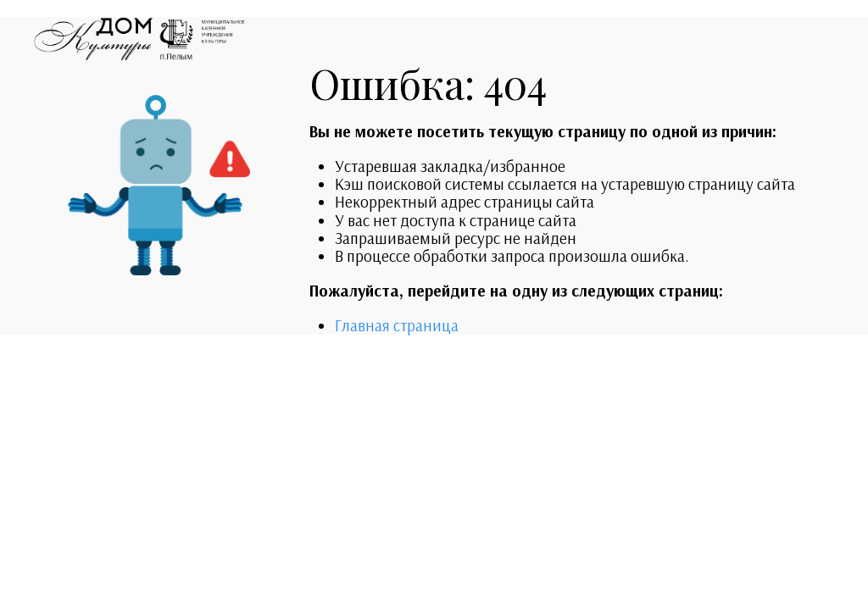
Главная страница (397, 325)
